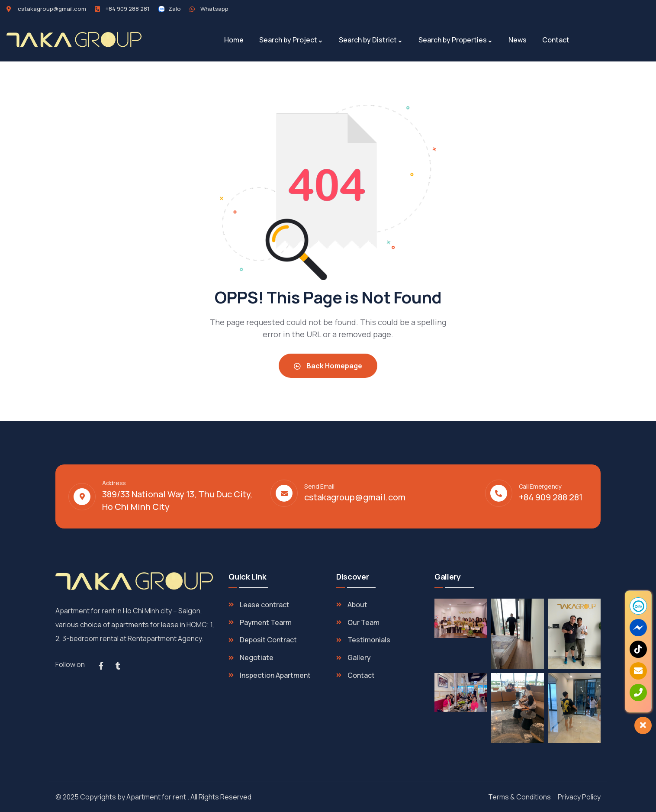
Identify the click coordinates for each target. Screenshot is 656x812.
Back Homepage (328, 366)
